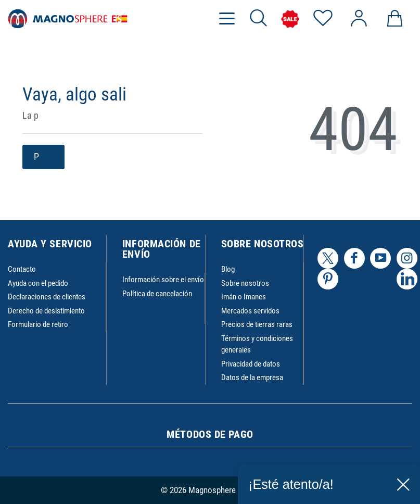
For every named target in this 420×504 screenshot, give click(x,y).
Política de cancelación (157, 294)
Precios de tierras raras (257, 324)
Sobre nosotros (245, 283)
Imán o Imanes (244, 297)
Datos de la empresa (252, 377)
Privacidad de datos (251, 364)
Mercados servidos (250, 311)
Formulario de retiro (38, 324)
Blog (228, 269)
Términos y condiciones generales (257, 344)
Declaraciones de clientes (47, 297)
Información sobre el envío (163, 280)
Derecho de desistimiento (46, 311)
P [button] (43, 157)
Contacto (22, 269)
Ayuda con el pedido (38, 283)
